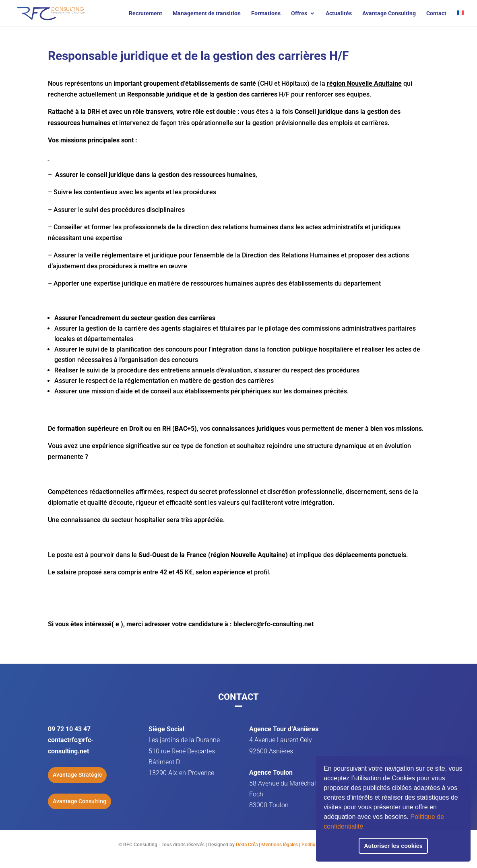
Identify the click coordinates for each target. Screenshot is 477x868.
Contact (436, 13)
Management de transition (207, 13)
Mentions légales (280, 845)
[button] (366, 827)
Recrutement (146, 13)
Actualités (339, 13)
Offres (299, 13)
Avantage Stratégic (77, 775)
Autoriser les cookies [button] (393, 846)
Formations (266, 13)
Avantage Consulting (389, 13)
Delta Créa (247, 845)
